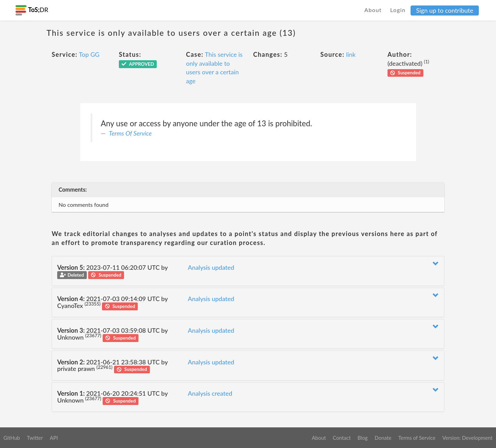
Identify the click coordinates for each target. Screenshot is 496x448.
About (373, 10)
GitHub (12, 438)
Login (398, 10)
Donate (383, 438)
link (351, 54)
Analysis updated (211, 267)
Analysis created (210, 393)
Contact (342, 438)
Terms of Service (417, 438)
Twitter (35, 438)
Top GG (89, 54)
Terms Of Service (130, 133)
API (54, 438)
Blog (363, 438)
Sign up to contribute (445, 10)
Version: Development (467, 438)
